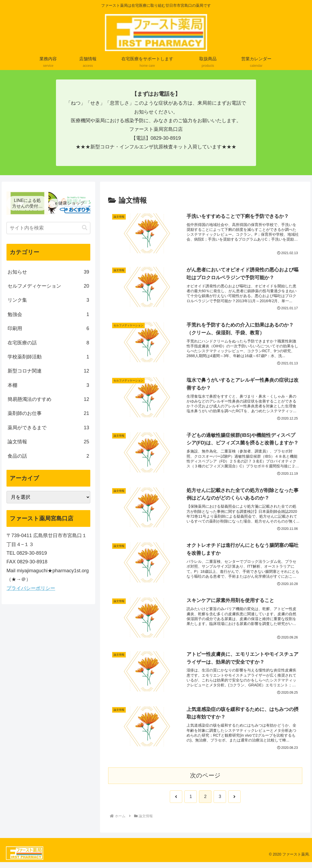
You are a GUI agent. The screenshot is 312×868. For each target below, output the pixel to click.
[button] (85, 228)
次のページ (205, 781)
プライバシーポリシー (31, 588)
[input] (48, 228)
